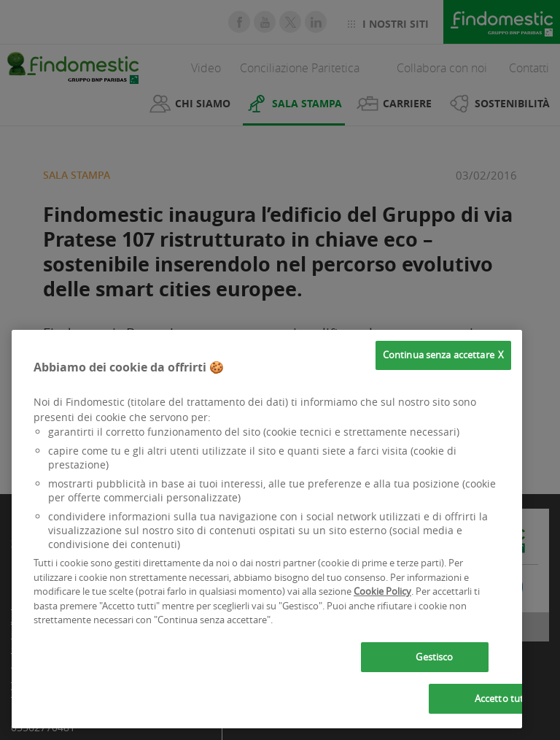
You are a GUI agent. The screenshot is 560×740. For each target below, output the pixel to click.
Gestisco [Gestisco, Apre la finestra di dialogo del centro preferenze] (434, 657)
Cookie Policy (382, 591)
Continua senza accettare (439, 355)
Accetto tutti (502, 698)
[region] (267, 529)
